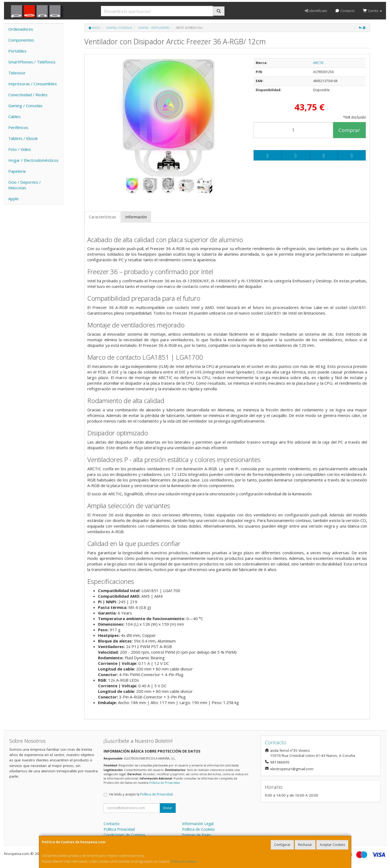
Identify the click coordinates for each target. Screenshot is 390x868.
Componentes (21, 40)
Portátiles (17, 51)
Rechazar (305, 845)
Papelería (17, 171)
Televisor (17, 73)
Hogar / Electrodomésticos (33, 160)
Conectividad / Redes (28, 95)
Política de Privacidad (164, 783)
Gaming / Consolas (25, 106)
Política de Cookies (184, 861)
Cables (14, 116)
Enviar (168, 808)
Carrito (372, 11)
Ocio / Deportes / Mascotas (25, 185)
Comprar (349, 130)
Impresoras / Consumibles (33, 84)
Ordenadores (21, 29)
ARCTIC (319, 63)
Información (136, 217)
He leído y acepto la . (141, 794)
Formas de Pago (196, 835)
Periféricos (18, 127)
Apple (13, 199)
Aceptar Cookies (332, 845)
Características (103, 217)
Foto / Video (20, 149)
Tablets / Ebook (23, 138)
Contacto (345, 11)
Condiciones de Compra (124, 835)
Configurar (282, 845)
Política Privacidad (119, 829)
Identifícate (316, 11)
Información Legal (198, 824)
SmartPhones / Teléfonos (32, 62)
